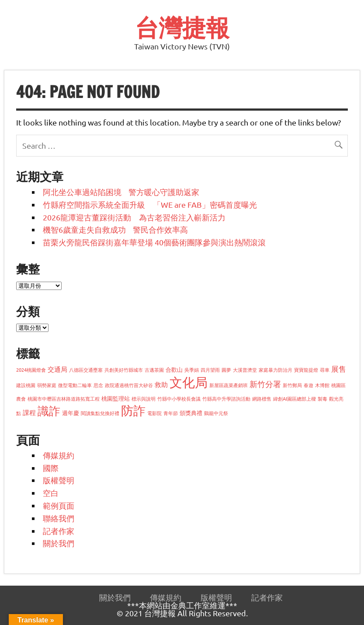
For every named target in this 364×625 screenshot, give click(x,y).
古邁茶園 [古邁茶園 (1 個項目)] (154, 370)
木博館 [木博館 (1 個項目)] (322, 385)
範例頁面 (59, 505)
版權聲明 (59, 480)
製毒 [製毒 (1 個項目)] (322, 398)
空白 (51, 493)
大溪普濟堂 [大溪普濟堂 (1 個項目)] (245, 370)
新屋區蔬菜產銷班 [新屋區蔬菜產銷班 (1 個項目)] (229, 385)
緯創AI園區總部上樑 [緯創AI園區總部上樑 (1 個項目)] (295, 398)
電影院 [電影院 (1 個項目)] (154, 413)
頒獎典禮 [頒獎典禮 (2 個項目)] (191, 413)
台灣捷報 (182, 27)
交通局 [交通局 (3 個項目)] (57, 369)
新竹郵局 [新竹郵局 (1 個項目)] (292, 385)
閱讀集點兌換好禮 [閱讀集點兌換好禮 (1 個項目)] (100, 413)
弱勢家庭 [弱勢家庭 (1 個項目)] (47, 385)
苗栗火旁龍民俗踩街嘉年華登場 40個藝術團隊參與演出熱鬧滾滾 (154, 242)
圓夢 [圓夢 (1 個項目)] (226, 370)
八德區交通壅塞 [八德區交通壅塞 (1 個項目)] (86, 370)
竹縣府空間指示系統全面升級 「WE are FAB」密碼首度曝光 (150, 204)
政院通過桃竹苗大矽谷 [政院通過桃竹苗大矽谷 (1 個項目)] (129, 385)
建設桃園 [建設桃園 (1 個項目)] (26, 385)
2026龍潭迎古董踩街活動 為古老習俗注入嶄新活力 (138, 217)
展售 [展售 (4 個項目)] (339, 368)
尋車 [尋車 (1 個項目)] (325, 370)
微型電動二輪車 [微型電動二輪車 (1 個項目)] (75, 385)
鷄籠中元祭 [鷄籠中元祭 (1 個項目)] (216, 413)
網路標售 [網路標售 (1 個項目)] (262, 398)
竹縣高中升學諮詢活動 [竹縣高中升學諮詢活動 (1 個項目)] (226, 398)
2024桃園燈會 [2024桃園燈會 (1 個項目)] (31, 370)
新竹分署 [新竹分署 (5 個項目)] (265, 384)
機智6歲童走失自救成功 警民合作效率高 (115, 229)
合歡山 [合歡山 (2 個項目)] (174, 369)
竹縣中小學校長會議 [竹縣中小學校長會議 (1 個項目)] (179, 398)
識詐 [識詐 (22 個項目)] (49, 411)
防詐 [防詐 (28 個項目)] (133, 410)
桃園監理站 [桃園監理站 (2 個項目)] (116, 398)
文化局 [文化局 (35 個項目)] (189, 382)
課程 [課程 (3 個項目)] (29, 412)
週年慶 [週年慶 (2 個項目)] (71, 413)
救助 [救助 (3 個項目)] (161, 384)
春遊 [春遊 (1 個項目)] (309, 385)
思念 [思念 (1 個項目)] (98, 385)
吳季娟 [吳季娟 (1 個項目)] (192, 370)
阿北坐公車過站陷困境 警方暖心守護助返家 (121, 192)
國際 (51, 468)
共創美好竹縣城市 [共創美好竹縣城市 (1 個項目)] (124, 370)
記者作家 (59, 531)
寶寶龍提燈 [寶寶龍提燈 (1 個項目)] (306, 370)
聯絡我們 (59, 518)
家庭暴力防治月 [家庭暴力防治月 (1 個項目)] (276, 370)
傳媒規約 (59, 455)
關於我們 (59, 543)
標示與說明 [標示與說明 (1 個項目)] (144, 398)
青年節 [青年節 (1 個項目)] (171, 413)
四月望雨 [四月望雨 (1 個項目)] (210, 370)
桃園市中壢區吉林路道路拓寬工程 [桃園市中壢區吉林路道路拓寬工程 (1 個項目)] (64, 398)
